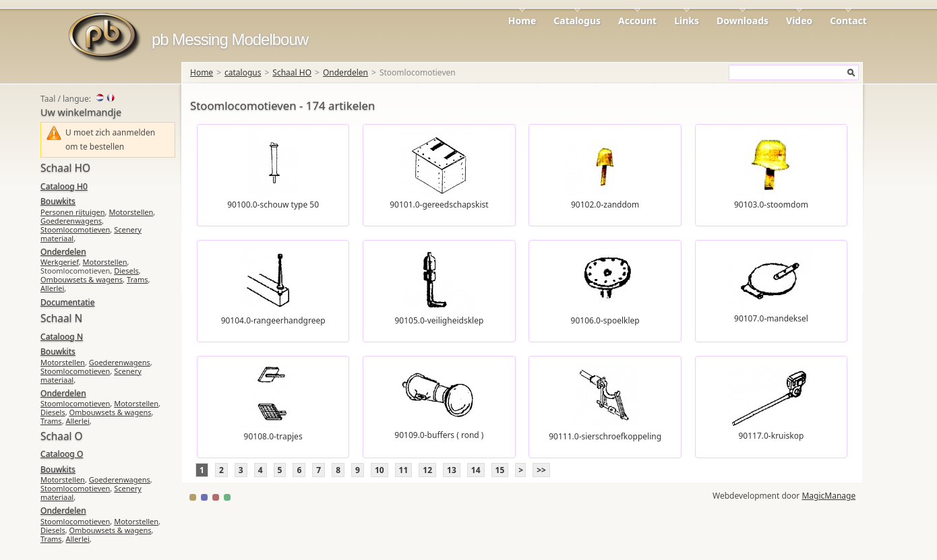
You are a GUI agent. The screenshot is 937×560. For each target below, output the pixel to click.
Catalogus (577, 21)
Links (687, 21)
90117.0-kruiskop (771, 436)
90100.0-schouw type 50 (273, 205)
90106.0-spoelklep (605, 320)
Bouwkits (58, 201)
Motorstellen (131, 212)
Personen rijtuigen (73, 212)
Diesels (126, 271)
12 (427, 470)
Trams (138, 279)
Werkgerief (60, 262)
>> (541, 470)
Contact (848, 21)
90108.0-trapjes (273, 436)
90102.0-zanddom (605, 205)
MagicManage (828, 496)
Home (522, 21)
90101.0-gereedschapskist (439, 205)
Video (799, 21)
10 (380, 470)
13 (452, 470)
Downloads (743, 21)
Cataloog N (62, 337)
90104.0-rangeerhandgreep (273, 320)
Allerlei (52, 288)
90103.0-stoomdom (771, 205)
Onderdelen (345, 72)
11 (404, 470)
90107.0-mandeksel (771, 318)
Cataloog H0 (64, 186)
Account (637, 21)
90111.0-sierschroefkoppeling (605, 436)
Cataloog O (62, 454)
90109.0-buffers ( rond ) (439, 435)
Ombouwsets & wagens (82, 279)
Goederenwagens (71, 221)
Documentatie (67, 302)
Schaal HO (292, 72)
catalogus (243, 72)
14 (476, 470)
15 (500, 470)
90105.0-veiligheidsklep (439, 320)
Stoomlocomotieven (75, 229)
